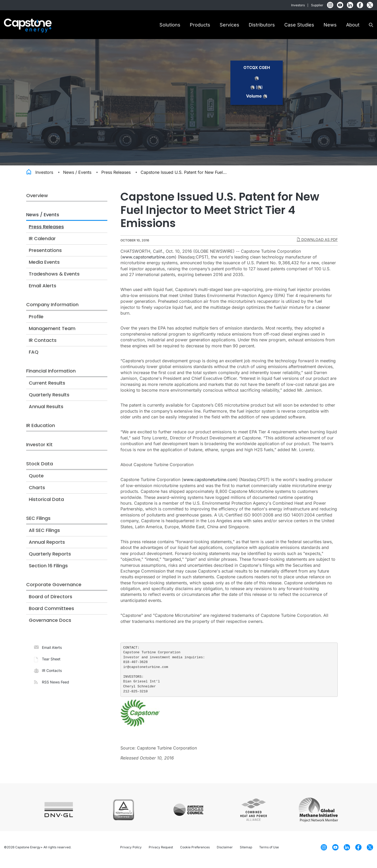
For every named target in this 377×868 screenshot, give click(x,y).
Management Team (52, 333)
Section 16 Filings (48, 570)
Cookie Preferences (195, 852)
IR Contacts (43, 345)
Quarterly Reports (50, 558)
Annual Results (46, 411)
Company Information (52, 309)
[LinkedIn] (350, 5)
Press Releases (116, 177)
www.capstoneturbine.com (148, 261)
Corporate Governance (54, 589)
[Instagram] (330, 5)
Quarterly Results (49, 399)
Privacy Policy (131, 852)
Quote (36, 480)
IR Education (41, 430)
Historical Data (46, 504)
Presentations (45, 255)
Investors (298, 5)
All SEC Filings (44, 535)
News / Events (77, 177)
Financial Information (51, 375)
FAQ (34, 356)
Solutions (170, 25)
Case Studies (299, 25)
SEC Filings (38, 523)
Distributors (262, 25)
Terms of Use (269, 852)
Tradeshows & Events (54, 278)
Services (229, 25)
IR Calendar (42, 243)
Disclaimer (225, 852)
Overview (37, 200)
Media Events (44, 266)
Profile (36, 321)
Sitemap (246, 852)
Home (29, 176)
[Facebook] (360, 5)
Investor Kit (39, 449)
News (330, 25)
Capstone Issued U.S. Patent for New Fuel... (184, 177)
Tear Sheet (51, 663)
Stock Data (40, 468)
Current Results (47, 387)
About (353, 25)
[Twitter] (370, 5)
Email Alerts (43, 290)
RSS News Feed (56, 686)
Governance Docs (50, 625)
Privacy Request (161, 852)
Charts (37, 492)
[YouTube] (340, 5)
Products (200, 25)
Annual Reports (47, 546)
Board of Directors (51, 601)
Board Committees (51, 613)
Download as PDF (317, 244)
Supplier (317, 5)
